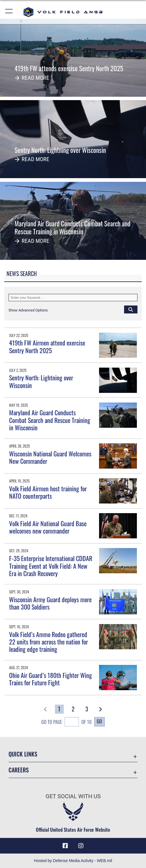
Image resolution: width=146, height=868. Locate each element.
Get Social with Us (73, 796)
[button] (9, 12)
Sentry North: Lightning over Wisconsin (41, 381)
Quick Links (23, 754)
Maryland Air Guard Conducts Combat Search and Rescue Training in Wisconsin (50, 420)
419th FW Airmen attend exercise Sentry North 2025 (47, 346)
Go (99, 721)
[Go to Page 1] (59, 709)
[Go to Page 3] (87, 709)
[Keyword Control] (73, 298)
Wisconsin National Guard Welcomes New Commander (50, 457)
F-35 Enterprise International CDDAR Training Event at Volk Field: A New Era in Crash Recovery (51, 566)
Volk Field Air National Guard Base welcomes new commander (48, 527)
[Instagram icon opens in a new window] (81, 846)
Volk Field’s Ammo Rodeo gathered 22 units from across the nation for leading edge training (49, 642)
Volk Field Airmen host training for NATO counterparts (48, 492)
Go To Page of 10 (66, 722)
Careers (19, 770)
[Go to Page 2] (73, 709)
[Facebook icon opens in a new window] (65, 846)
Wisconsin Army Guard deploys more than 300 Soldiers (50, 603)
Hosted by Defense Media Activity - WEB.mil (73, 861)
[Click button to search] (131, 309)
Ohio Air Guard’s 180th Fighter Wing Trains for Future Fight (51, 679)
